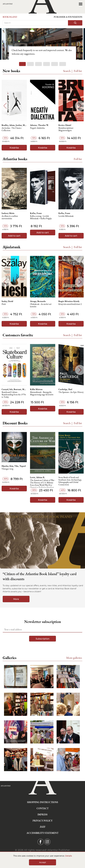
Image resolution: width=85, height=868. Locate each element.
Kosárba (14, 148)
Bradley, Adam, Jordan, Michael (14, 125)
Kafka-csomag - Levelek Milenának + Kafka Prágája (41, 217)
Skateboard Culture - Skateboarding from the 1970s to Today (14, 395)
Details (69, 856)
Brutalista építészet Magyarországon (66, 129)
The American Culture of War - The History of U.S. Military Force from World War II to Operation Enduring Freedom (43, 483)
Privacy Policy (42, 821)
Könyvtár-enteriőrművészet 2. (70, 304)
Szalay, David (7, 301)
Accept (43, 862)
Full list (78, 71)
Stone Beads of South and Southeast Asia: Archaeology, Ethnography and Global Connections (70, 481)
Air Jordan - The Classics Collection (12, 129)
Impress (42, 814)
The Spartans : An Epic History (71, 392)
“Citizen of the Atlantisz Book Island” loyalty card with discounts (40, 576)
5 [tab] (55, 64)
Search (67, 71)
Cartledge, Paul (65, 389)
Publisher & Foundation (68, 17)
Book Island (10, 17)
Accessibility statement (42, 833)
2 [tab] (30, 64)
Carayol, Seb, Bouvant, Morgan (14, 389)
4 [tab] (47, 64)
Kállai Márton (36, 389)
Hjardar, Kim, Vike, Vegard (14, 466)
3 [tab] (38, 64)
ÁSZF (43, 827)
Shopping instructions (43, 802)
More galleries (74, 658)
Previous (5, 44)
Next (80, 44)
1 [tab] (22, 64)
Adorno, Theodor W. (39, 125)
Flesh (4, 304)
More (16, 599)
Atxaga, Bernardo (38, 301)
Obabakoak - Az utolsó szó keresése (41, 305)
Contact (43, 808)
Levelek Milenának (66, 216)
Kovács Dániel (65, 125)
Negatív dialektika (37, 128)
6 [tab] (63, 64)
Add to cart (14, 236)
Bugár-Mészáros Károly (69, 301)
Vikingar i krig (7, 469)
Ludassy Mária (8, 213)
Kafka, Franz (36, 213)
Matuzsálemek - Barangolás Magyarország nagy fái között (42, 393)
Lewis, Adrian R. (38, 477)
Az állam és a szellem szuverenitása (10, 217)
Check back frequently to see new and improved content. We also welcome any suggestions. (42, 52)
